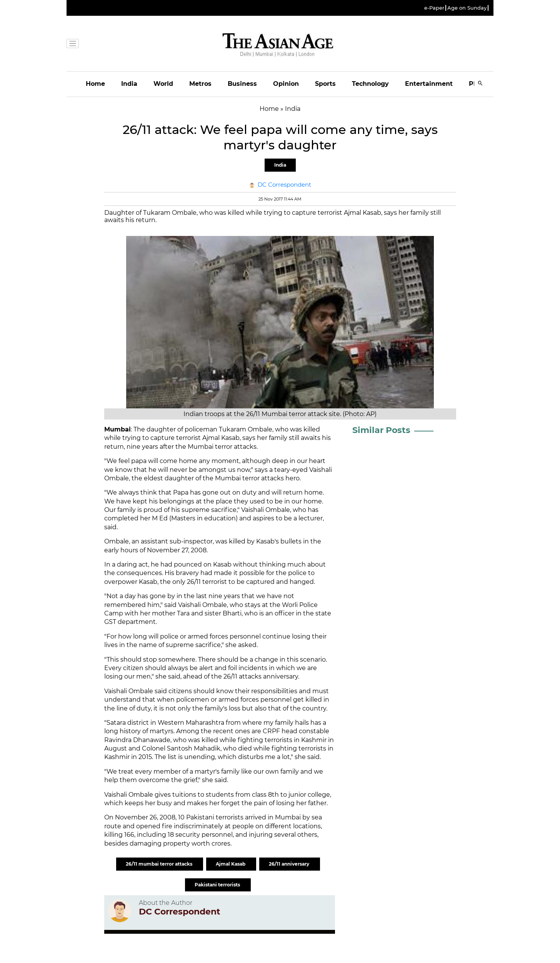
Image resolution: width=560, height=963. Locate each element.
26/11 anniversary (290, 864)
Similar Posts (381, 430)
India (129, 84)
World (163, 84)
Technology (370, 84)
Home (95, 84)
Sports (325, 84)
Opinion (286, 84)
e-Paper (434, 8)
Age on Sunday (467, 8)
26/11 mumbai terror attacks (160, 864)
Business (242, 84)
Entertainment (429, 84)
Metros (200, 84)
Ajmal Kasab (231, 864)
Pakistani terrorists (218, 885)
